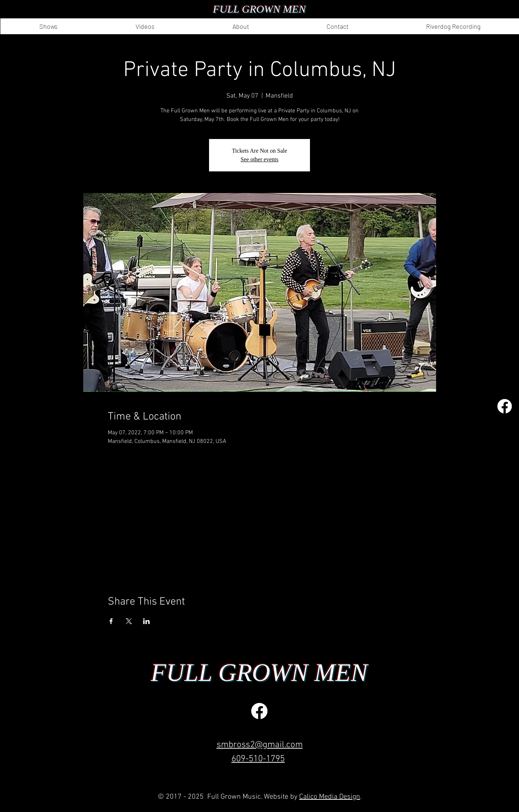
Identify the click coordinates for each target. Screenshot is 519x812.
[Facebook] (505, 406)
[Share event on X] (129, 621)
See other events (260, 159)
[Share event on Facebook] (111, 621)
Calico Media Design (330, 797)
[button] (240, 26)
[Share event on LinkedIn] (147, 621)
